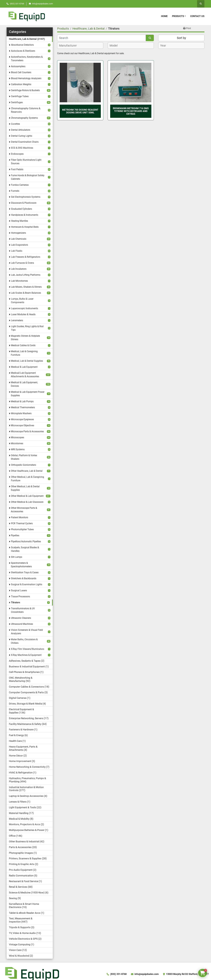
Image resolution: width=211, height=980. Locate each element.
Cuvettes (15, 124)
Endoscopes (17, 154)
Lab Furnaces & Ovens (22, 263)
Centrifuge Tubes (20, 96)
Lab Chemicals (19, 239)
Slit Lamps (17, 557)
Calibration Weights (21, 84)
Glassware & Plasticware (24, 203)
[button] (179, 16)
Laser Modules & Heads (23, 314)
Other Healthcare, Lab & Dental (27, 471)
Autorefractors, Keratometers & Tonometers (27, 59)
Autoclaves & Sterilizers (23, 51)
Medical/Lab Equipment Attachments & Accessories (25, 375)
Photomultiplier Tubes (22, 529)
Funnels (15, 191)
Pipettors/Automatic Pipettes (26, 541)
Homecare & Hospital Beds (25, 227)
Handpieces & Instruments (25, 215)
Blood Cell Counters (21, 72)
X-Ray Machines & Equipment (26, 655)
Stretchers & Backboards (24, 578)
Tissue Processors (20, 596)
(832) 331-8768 (17, 4)
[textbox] (70, 46)
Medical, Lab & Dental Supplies (27, 361)
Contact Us (197, 16)
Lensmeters (17, 320)
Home (164, 16)
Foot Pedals (17, 169)
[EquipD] (32, 974)
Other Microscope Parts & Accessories (24, 510)
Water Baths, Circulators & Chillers (24, 641)
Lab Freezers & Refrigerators (26, 257)
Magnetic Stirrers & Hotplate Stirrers (25, 338)
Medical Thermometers (23, 407)
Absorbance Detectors (22, 45)
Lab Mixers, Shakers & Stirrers (26, 287)
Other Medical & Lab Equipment (27, 496)
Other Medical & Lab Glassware (27, 502)
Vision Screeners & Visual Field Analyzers (27, 632)
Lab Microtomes (19, 281)
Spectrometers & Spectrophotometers (21, 565)
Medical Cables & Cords (23, 345)
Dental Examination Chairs (25, 142)
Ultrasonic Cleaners (21, 618)
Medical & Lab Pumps (22, 401)
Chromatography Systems (24, 118)
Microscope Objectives (22, 425)
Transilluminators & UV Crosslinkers (23, 610)
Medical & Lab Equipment (24, 367)
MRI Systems (18, 449)
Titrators (16, 602)
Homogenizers (18, 233)
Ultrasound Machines (22, 624)
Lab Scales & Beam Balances (26, 293)
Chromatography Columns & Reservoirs (26, 110)
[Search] (101, 38)
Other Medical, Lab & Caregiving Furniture (27, 479)
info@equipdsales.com (42, 4)
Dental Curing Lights (22, 136)
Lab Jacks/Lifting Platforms (26, 275)
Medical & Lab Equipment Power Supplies (28, 394)
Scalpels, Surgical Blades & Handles (25, 549)
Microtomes (17, 443)
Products (178, 16)
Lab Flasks (17, 251)
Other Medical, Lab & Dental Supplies (25, 488)
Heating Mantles (19, 221)
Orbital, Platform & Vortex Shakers (24, 457)
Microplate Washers (21, 413)
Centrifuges (17, 102)
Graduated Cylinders (21, 209)
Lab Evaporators (19, 245)
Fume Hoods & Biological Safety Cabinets (28, 177)
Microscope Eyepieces (22, 419)
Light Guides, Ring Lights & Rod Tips (27, 328)
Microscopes (17, 437)
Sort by (181, 38)
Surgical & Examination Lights (27, 584)
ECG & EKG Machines (22, 148)
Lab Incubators (19, 269)
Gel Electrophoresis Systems (26, 197)
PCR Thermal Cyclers (22, 523)
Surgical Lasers (19, 590)
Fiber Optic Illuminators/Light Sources (26, 162)
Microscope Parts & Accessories (27, 431)
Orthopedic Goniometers (24, 465)
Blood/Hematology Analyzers (26, 78)
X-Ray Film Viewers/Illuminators (28, 649)
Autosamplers (18, 66)
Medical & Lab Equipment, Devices (24, 384)
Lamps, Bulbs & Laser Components (22, 301)
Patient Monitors (20, 517)
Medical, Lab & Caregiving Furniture (24, 353)
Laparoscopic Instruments (24, 308)
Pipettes (15, 535)
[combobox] (80, 46)
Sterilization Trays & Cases (25, 572)
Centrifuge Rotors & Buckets (25, 90)
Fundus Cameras (20, 185)
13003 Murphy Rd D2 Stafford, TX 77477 (187, 974)
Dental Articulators (21, 130)
